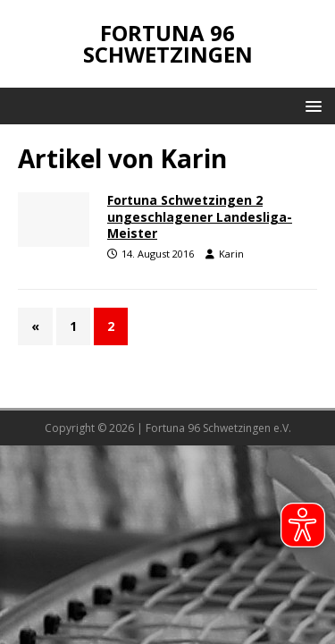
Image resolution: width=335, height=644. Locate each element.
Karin (231, 254)
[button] (310, 105)
